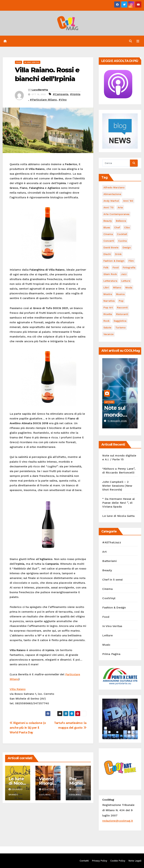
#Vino (63, 100)
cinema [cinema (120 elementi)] (108, 234)
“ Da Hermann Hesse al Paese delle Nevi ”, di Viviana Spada (118, 503)
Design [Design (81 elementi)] (127, 247)
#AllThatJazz (112, 542)
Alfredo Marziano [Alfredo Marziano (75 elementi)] (114, 187)
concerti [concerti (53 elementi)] (109, 241)
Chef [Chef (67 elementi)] (117, 227)
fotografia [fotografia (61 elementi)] (129, 267)
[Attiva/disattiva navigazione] (138, 41)
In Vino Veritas (32, 62)
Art (104, 552)
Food (19, 62)
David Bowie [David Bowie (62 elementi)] (111, 247)
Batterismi (109, 561)
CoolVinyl (109, 598)
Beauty (107, 570)
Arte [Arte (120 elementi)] (120, 207)
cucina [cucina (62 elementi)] (122, 241)
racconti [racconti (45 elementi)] (122, 307)
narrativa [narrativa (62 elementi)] (109, 301)
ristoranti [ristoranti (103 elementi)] (122, 314)
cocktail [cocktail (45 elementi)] (122, 234)
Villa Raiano (18, 689)
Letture (109, 402)
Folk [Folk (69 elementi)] (106, 267)
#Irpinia (75, 94)
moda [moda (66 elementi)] (129, 287)
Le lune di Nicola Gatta (17, 783)
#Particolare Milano (43, 100)
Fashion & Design (114, 607)
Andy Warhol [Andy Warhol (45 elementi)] (111, 201)
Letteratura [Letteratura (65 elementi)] (110, 281)
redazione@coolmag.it (118, 821)
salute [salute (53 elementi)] (107, 327)
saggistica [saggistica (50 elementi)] (120, 321)
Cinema (107, 589)
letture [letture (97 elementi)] (126, 281)
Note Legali (135, 861)
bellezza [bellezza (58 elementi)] (121, 221)
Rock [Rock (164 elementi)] (106, 321)
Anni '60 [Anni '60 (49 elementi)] (128, 201)
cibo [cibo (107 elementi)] (127, 227)
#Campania (61, 94)
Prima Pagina (111, 654)
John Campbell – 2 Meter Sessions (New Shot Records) (117, 486)
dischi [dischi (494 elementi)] (107, 254)
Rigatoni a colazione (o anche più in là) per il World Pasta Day (28, 728)
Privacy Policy (100, 861)
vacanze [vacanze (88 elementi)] (108, 334)
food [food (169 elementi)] (116, 267)
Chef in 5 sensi (112, 580)
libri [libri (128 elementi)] (106, 287)
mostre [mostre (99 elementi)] (108, 294)
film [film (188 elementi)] (131, 261)
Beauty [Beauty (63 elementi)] (108, 221)
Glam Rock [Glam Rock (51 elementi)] (110, 274)
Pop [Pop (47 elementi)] (121, 301)
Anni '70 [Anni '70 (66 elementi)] (108, 207)
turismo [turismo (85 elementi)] (120, 327)
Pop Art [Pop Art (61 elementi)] (108, 307)
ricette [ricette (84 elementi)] (108, 314)
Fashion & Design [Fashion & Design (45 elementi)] (114, 261)
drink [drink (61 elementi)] (118, 254)
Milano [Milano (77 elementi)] (117, 287)
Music (106, 645)
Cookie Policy (118, 861)
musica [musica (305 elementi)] (120, 294)
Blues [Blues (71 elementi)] (107, 227)
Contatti (84, 861)
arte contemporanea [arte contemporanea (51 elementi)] (116, 214)
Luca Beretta (40, 90)
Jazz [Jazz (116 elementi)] (124, 274)
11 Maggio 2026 (117, 421)
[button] (130, 41)
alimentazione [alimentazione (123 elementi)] (112, 194)
